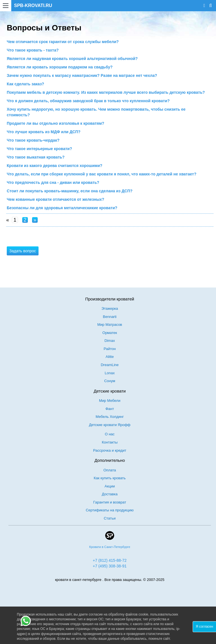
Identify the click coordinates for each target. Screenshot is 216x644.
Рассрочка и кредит (110, 450)
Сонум (110, 381)
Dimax (110, 341)
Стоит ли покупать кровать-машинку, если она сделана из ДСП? (70, 191)
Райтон (110, 349)
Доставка (110, 494)
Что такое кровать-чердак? (33, 140)
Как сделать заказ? (25, 84)
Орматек (110, 333)
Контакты (110, 442)
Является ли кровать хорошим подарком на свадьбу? (60, 67)
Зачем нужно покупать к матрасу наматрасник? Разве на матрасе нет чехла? (82, 75)
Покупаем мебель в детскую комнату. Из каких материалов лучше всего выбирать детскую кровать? (106, 92)
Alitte (110, 357)
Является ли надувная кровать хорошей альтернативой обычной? (72, 59)
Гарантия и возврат (110, 502)
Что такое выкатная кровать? (36, 157)
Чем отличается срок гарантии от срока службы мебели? (63, 42)
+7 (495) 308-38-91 (110, 566)
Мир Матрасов (110, 325)
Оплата (110, 470)
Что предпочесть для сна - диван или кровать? (53, 182)
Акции (110, 486)
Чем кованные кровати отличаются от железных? (56, 199)
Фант (110, 409)
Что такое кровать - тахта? (33, 50)
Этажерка (110, 308)
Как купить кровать (110, 478)
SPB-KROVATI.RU (33, 5)
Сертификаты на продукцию (110, 510)
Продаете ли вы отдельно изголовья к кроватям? (56, 123)
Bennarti (110, 317)
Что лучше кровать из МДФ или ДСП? (44, 132)
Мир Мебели (110, 401)
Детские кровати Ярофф (110, 425)
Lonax (110, 373)
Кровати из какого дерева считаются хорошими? (55, 166)
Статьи (110, 518)
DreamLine (110, 365)
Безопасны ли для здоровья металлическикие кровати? (62, 208)
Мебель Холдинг (110, 417)
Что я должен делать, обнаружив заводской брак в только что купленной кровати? (88, 101)
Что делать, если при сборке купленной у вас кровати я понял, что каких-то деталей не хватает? (102, 174)
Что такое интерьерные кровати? (39, 149)
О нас (110, 434)
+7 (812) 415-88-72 (110, 560)
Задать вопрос (23, 251)
